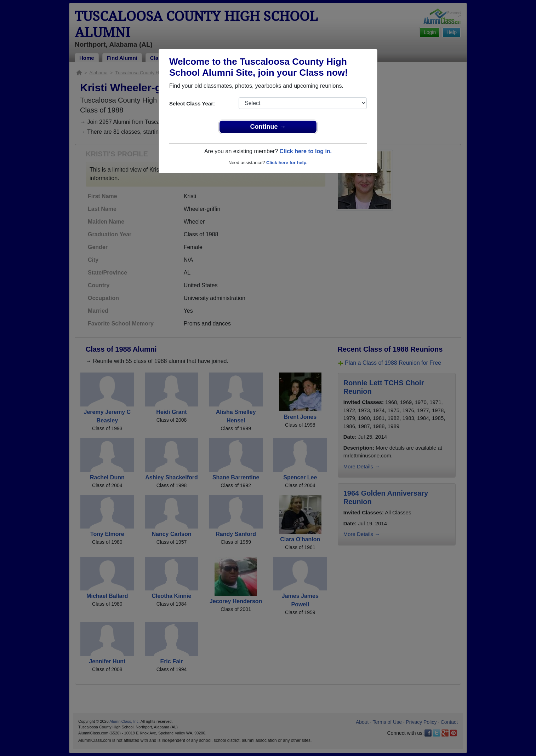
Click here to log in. (306, 151)
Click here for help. (287, 163)
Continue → (268, 127)
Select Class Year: (192, 103)
